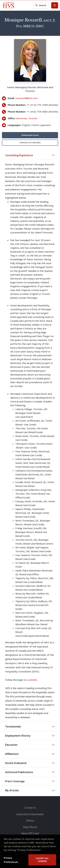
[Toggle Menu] (55, 5)
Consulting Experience (19, 155)
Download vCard (30, 135)
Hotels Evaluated (16, 763)
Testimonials (13, 727)
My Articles (12, 790)
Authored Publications (19, 772)
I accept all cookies (42, 860)
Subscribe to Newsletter (30, 814)
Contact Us (30, 808)
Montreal (21, 118)
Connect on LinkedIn (30, 142)
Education (11, 745)
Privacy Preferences (11, 860)
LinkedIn (32, 680)
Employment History (18, 736)
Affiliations (12, 754)
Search (41, 5)
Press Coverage (15, 781)
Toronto (33, 118)
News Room (30, 827)
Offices (30, 821)
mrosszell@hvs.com (26, 98)
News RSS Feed (30, 833)
